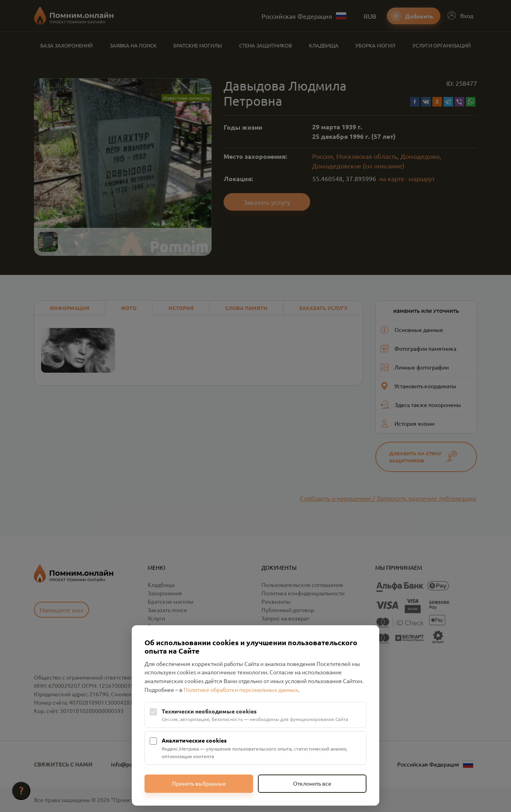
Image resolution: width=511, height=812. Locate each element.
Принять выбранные (199, 783)
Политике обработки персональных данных (241, 690)
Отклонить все (312, 783)
